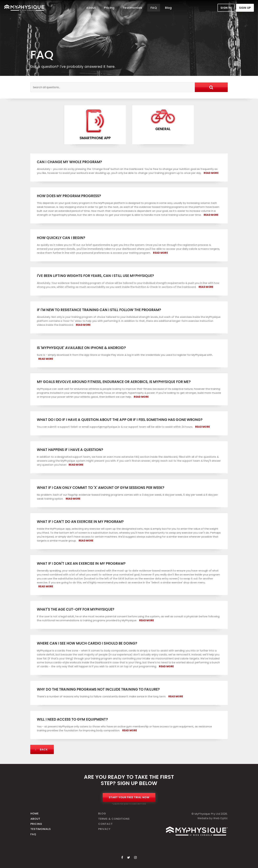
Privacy (104, 829)
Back (41, 750)
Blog (168, 8)
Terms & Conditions (114, 819)
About (91, 8)
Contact (105, 824)
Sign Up (245, 8)
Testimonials (132, 8)
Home (35, 813)
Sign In (226, 8)
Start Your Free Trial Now (129, 797)
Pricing (109, 8)
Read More (211, 173)
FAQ (154, 8)
